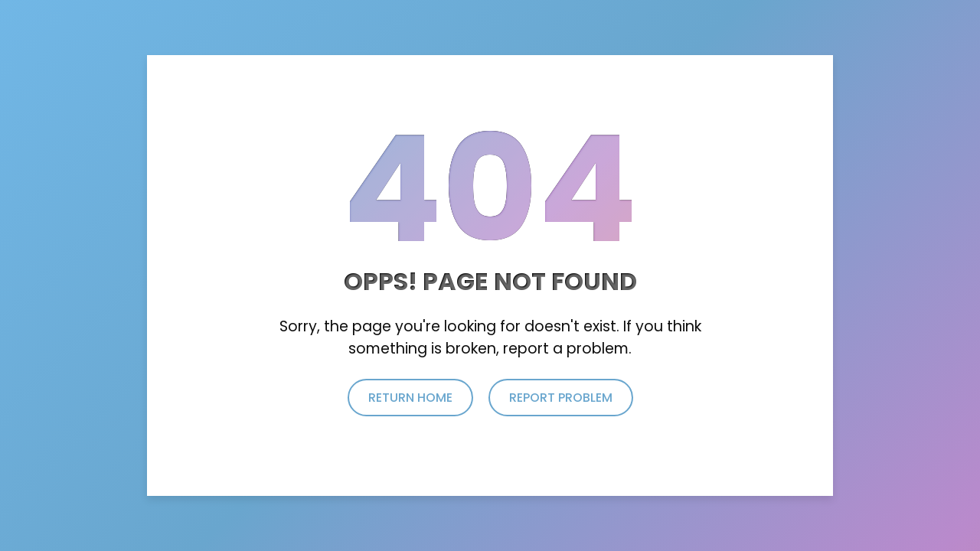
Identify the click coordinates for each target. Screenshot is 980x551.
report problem (561, 398)
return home (410, 398)
